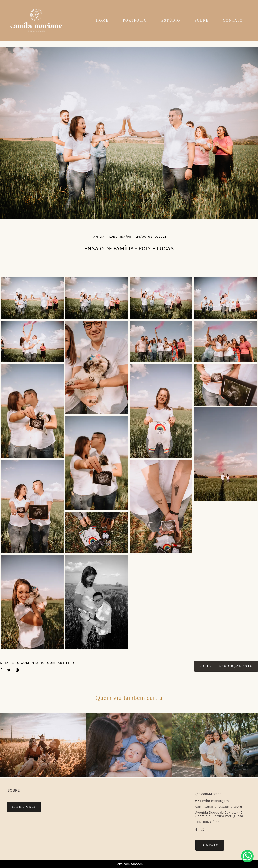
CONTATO (233, 20)
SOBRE (202, 20)
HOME (102, 20)
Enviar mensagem (215, 801)
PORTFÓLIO (135, 20)
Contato (210, 845)
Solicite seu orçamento (226, 666)
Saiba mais (24, 807)
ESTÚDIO (171, 20)
